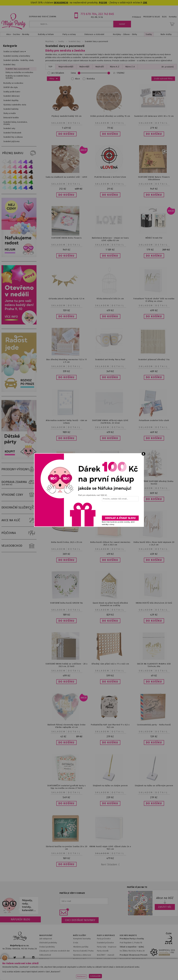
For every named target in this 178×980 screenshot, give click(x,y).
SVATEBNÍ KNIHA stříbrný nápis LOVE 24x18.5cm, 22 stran (110, 422)
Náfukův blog (20, 919)
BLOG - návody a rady (107, 959)
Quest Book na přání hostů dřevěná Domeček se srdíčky (110, 604)
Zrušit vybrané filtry (163, 79)
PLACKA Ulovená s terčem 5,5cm (110, 177)
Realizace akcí (80, 959)
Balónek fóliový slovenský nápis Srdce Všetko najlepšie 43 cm (67, 726)
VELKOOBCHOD (19, 546)
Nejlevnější (84, 67)
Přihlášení (137, 17)
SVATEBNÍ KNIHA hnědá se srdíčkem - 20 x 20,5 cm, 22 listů (66, 665)
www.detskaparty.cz (96, 970)
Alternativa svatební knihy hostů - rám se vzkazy (67, 422)
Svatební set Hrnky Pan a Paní (110, 359)
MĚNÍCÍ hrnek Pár (154, 238)
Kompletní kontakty (82, 939)
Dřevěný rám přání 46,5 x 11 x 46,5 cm (110, 664)
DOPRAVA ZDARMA (19, 482)
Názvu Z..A (130, 67)
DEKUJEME (60, 3)
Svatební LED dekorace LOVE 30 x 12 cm (154, 116)
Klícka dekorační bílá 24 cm (110, 299)
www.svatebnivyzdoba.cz (69, 970)
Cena (99, 73)
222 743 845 (106, 14)
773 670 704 (89, 14)
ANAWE (117, 978)
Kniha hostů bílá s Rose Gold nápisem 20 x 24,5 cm (154, 543)
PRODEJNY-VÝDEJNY (19, 469)
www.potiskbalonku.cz (153, 970)
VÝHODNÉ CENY (19, 495)
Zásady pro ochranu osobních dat (55, 951)
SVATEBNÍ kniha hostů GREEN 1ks (66, 603)
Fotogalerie (102, 963)
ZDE (145, 3)
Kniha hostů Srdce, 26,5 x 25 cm (67, 542)
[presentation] (120, 509)
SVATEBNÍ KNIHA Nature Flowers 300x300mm (154, 178)
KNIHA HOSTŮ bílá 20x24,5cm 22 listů (154, 603)
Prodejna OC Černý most (132, 963)
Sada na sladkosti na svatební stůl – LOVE (66, 177)
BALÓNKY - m (103, 955)
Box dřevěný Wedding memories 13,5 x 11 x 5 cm (67, 361)
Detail (74, 123)
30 (67, 3)
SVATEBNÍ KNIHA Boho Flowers (66, 238)
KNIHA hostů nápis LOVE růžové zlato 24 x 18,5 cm (110, 848)
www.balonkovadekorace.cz (124, 970)
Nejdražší (100, 67)
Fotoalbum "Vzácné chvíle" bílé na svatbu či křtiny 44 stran (154, 300)
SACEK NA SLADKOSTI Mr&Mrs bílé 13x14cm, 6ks (154, 665)
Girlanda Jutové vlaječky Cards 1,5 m (66, 299)
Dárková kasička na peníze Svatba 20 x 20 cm (67, 848)
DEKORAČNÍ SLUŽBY (19, 508)
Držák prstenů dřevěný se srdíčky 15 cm (110, 116)
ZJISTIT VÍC (165, 907)
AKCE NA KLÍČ (19, 520)
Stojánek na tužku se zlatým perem (110, 786)
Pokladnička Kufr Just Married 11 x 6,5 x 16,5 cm (110, 726)
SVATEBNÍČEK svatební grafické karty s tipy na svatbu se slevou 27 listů (67, 787)
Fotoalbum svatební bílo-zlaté (154, 420)
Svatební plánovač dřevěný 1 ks (154, 359)
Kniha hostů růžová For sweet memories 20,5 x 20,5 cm (110, 543)
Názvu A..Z (115, 67)
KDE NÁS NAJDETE (128, 935)
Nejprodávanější (66, 67)
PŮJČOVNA (19, 533)
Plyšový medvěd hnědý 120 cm (66, 116)
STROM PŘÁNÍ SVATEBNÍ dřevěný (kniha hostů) (154, 483)
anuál (112, 955)
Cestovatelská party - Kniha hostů (154, 725)
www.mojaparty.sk (44, 970)
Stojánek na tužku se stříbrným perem (154, 786)
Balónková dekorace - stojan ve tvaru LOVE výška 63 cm (110, 239)
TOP (50, 67)
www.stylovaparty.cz (89, 974)
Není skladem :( (110, 865)
